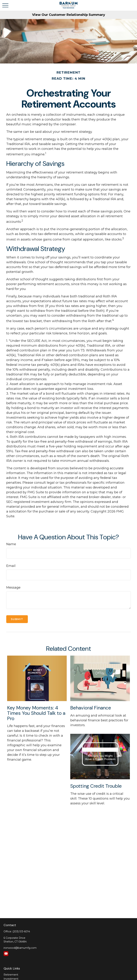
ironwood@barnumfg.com (20, 948)
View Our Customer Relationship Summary (69, 15)
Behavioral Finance (91, 708)
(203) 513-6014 (21, 931)
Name (11, 544)
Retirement (11, 975)
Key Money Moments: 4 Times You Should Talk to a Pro (36, 713)
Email (11, 566)
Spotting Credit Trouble (96, 786)
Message (13, 588)
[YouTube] (6, 954)
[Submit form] (17, 619)
